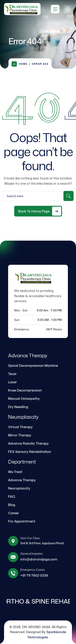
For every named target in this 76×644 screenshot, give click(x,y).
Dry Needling (18, 407)
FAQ (12, 497)
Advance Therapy (22, 480)
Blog (12, 505)
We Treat (15, 472)
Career (13, 513)
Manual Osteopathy (24, 399)
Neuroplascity (19, 488)
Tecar (12, 374)
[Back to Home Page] (38, 211)
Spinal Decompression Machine (33, 366)
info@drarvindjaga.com (39, 559)
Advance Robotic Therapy (28, 443)
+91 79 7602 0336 (34, 575)
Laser (12, 382)
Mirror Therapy (20, 435)
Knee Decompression (25, 390)
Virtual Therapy (20, 427)
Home (19, 64)
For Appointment (22, 521)
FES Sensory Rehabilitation (30, 452)
